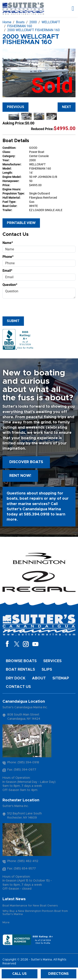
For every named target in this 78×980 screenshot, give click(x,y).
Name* (8, 243)
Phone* (8, 257)
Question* (10, 285)
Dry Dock (16, 678)
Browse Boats (21, 661)
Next (67, 107)
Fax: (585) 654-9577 (22, 869)
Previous (15, 107)
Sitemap (61, 678)
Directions (58, 974)
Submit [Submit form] (13, 321)
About (39, 678)
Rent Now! (20, 476)
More (6, 923)
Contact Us (18, 687)
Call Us (19, 974)
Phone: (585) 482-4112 (23, 861)
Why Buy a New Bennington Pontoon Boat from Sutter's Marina (35, 913)
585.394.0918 (37, 514)
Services (52, 661)
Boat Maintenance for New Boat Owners (30, 906)
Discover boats (26, 462)
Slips (47, 670)
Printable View (21, 223)
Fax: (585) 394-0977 (22, 770)
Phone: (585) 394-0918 (23, 762)
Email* (7, 271)
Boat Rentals (20, 670)
